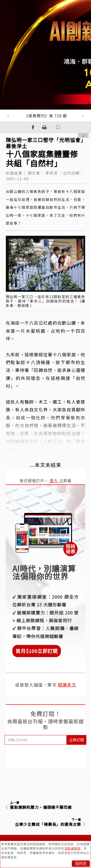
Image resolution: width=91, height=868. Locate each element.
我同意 (81, 863)
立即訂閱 (76, 740)
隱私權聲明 (73, 849)
